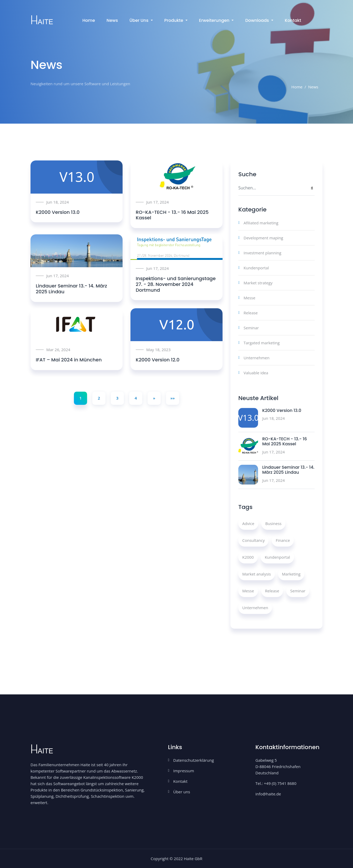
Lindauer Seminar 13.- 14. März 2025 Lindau (71, 289)
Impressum (184, 771)
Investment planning (262, 253)
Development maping (263, 238)
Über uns (182, 792)
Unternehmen (256, 358)
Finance (283, 540)
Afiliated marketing (261, 223)
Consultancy (253, 540)
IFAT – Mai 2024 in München (69, 360)
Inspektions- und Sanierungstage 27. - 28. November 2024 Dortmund (176, 284)
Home (89, 20)
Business (273, 523)
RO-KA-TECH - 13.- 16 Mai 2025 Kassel (172, 215)
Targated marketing (262, 343)
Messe (249, 298)
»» (173, 398)
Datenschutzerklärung (194, 760)
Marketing (291, 574)
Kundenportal (256, 268)
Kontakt (293, 20)
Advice (248, 523)
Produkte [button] (174, 20)
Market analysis (257, 574)
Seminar (251, 328)
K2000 (248, 557)
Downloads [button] (258, 20)
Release (251, 313)
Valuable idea (256, 373)
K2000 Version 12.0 (158, 360)
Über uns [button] (139, 20)
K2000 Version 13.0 (58, 212)
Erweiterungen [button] (215, 20)
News (112, 20)
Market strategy (258, 283)
